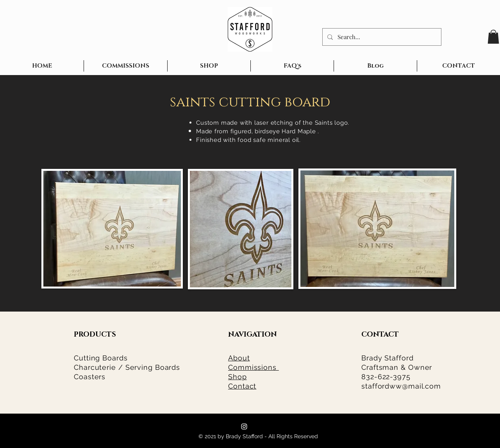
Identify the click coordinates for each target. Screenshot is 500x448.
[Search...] (381, 37)
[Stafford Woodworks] (244, 426)
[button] (493, 37)
